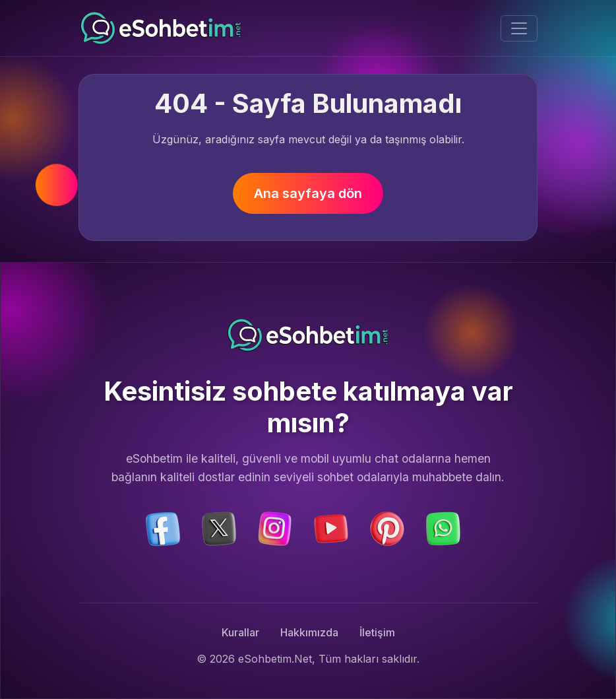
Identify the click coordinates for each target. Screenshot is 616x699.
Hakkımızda (309, 632)
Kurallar (240, 632)
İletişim (377, 632)
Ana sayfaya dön (308, 193)
